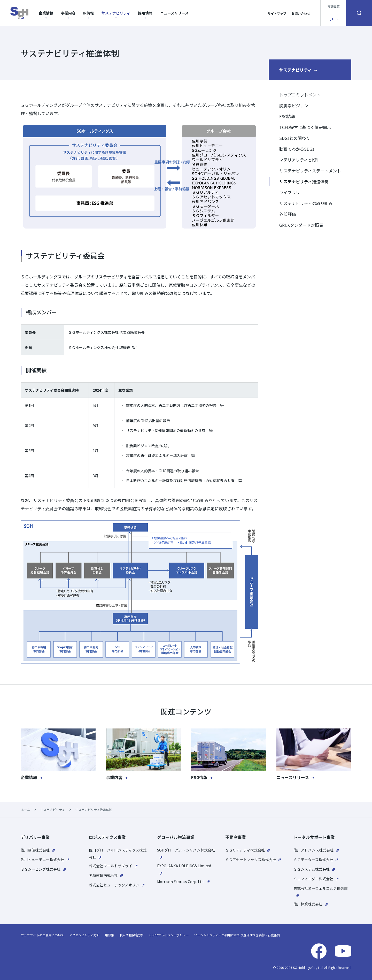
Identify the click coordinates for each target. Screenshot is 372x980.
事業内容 (68, 13)
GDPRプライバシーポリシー (169, 935)
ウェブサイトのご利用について (42, 935)
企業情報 (46, 13)
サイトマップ (277, 13)
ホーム (25, 810)
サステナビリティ (116, 13)
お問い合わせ (301, 13)
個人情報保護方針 (132, 935)
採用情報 (145, 13)
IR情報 (88, 13)
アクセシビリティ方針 (84, 935)
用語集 (110, 935)
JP (332, 19)
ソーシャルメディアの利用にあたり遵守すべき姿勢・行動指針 (237, 935)
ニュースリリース (174, 13)
